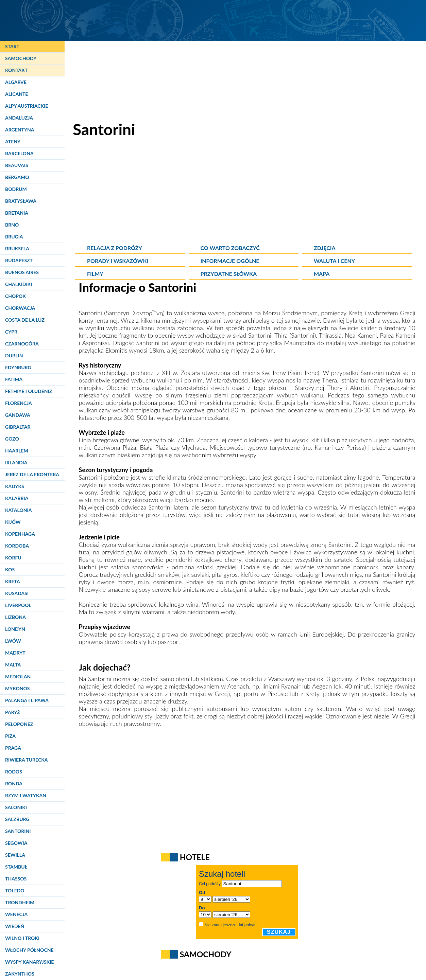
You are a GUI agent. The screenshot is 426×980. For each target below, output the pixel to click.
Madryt (15, 653)
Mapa (322, 274)
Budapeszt (19, 260)
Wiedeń (15, 926)
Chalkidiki (19, 284)
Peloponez (19, 724)
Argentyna (20, 130)
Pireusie (278, 694)
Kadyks (15, 486)
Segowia (16, 843)
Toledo (15, 890)
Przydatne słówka (229, 274)
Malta (13, 665)
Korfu (13, 558)
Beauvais (17, 165)
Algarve (16, 82)
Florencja (19, 403)
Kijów (13, 522)
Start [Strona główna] (12, 46)
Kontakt (16, 70)
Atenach (238, 686)
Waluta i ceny (334, 261)
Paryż (13, 712)
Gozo (12, 439)
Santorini (18, 831)
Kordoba (17, 546)
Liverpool (18, 605)
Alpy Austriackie (27, 106)
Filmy (95, 274)
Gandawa (18, 415)
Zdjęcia (325, 248)
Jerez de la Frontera (32, 474)
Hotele (195, 857)
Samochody (21, 58)
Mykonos (17, 688)
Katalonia (18, 510)
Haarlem (17, 451)
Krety (312, 694)
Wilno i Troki (22, 938)
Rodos (14, 772)
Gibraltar (18, 427)
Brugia (14, 237)
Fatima (14, 379)
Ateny (13, 141)
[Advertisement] (247, 194)
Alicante (16, 94)
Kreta (13, 581)
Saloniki (16, 807)
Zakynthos (20, 974)
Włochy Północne (29, 950)
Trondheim (20, 902)
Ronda (14, 783)
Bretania (17, 213)
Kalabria (17, 498)
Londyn (15, 629)
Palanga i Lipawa (27, 700)
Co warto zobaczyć (230, 248)
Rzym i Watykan (26, 795)
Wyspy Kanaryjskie (29, 962)
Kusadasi (17, 593)
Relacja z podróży (115, 248)
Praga (13, 748)
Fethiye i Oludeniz (29, 391)
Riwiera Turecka (27, 760)
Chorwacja (20, 308)
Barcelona (19, 153)
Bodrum (16, 189)
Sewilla (15, 855)
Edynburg (18, 367)
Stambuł (16, 867)
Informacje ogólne (230, 261)
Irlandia (16, 462)
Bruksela (17, 248)
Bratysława (21, 201)
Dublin (14, 355)
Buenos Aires (22, 272)
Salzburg (17, 819)
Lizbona (15, 617)
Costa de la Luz (25, 320)
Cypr (11, 332)
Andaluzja (19, 118)
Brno (12, 225)
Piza (10, 736)
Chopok (15, 296)
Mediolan (18, 676)
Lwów (13, 641)
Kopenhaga (20, 534)
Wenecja (16, 914)
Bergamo (17, 177)
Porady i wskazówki (118, 261)
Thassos (16, 879)
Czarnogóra (22, 344)
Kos (10, 569)
